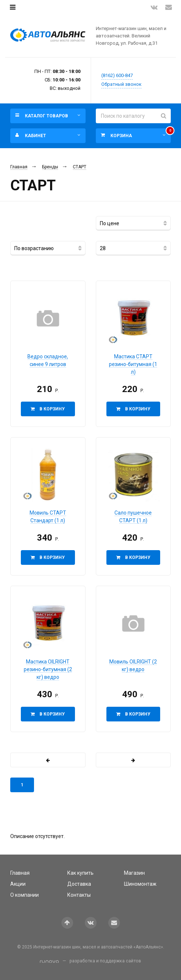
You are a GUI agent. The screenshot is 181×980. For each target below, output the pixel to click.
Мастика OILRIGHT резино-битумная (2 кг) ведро (48, 669)
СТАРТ (80, 167)
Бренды (50, 167)
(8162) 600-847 (117, 75)
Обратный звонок (121, 84)
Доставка (79, 884)
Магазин (134, 873)
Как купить (80, 873)
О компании (24, 895)
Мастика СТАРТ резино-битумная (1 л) (133, 364)
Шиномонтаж (140, 884)
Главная (19, 167)
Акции (18, 884)
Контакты (79, 895)
